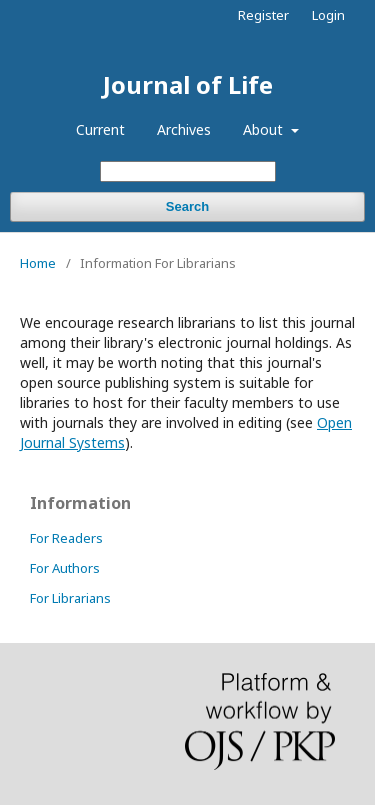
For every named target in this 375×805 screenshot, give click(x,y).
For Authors (65, 568)
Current (100, 129)
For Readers (66, 538)
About (265, 129)
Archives (184, 129)
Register (263, 15)
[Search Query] (188, 171)
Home (38, 263)
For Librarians (70, 598)
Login (328, 15)
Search (187, 206)
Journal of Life (188, 84)
